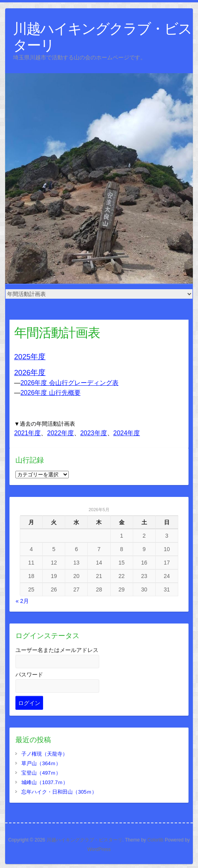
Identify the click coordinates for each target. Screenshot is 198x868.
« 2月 (22, 601)
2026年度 (30, 372)
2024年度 (127, 433)
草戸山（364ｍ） (41, 763)
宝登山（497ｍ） (41, 773)
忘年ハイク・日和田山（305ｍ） (59, 792)
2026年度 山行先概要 (51, 393)
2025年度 (30, 357)
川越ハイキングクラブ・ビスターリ (102, 37)
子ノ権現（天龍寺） (44, 754)
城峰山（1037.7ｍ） (45, 782)
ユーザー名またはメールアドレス (57, 650)
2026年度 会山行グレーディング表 (70, 383)
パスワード (29, 675)
